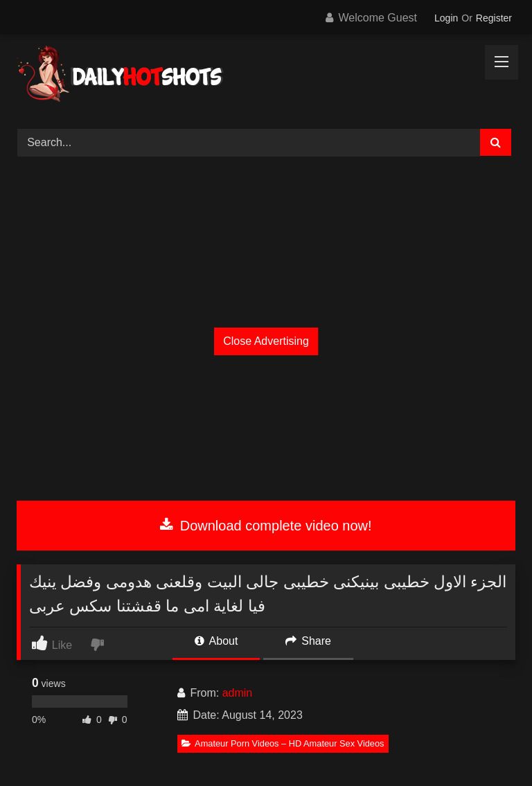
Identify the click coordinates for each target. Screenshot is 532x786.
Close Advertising (266, 341)
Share (308, 641)
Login (446, 18)
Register (494, 18)
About (216, 641)
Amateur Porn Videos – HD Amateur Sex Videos (283, 743)
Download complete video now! (266, 526)
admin (238, 693)
